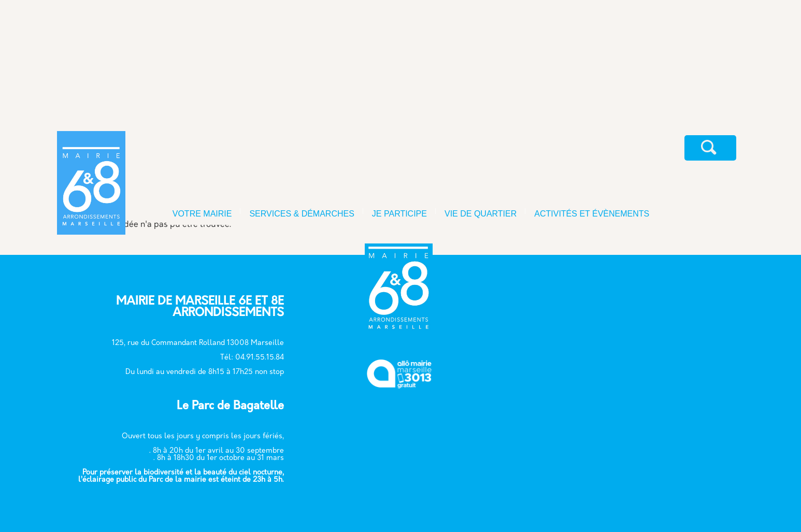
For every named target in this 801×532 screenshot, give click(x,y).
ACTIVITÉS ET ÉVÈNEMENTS (592, 214)
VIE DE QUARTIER (481, 214)
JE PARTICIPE (399, 214)
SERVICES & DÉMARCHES (302, 214)
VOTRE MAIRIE (202, 214)
